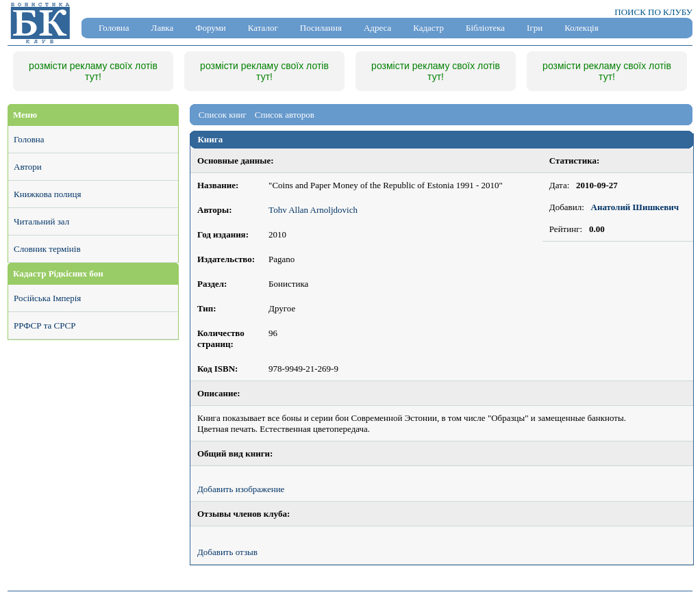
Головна (114, 28)
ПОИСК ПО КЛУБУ (653, 12)
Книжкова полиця (47, 194)
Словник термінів (47, 249)
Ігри (535, 28)
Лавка (163, 28)
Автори (28, 167)
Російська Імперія (47, 298)
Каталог (263, 28)
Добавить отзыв (227, 552)
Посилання (321, 28)
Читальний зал (41, 221)
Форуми (211, 28)
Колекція (581, 28)
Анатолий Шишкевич (635, 207)
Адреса (377, 28)
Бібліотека (485, 28)
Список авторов (285, 115)
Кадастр (428, 28)
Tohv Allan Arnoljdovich (313, 210)
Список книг (223, 115)
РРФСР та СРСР (45, 325)
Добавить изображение (241, 489)
